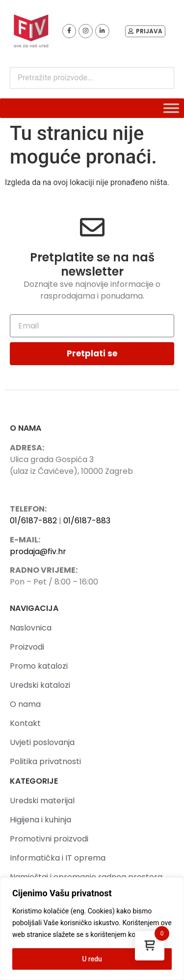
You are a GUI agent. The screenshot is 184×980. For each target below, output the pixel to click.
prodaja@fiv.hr (38, 551)
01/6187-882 (33, 521)
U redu (92, 959)
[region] (92, 929)
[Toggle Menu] (171, 108)
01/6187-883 (87, 521)
